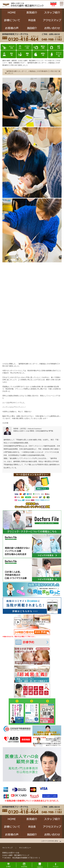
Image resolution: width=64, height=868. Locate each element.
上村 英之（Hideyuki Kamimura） (31, 429)
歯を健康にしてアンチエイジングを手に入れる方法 (28, 458)
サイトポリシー (25, 848)
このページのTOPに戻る (49, 841)
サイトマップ (7, 848)
